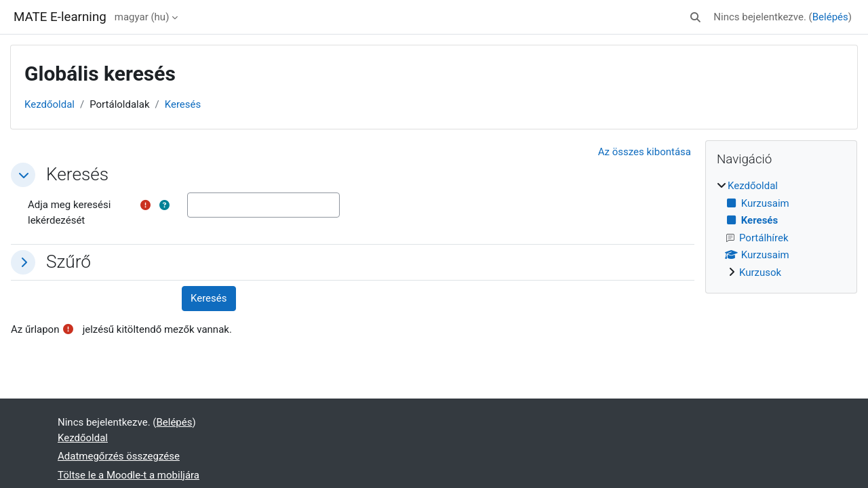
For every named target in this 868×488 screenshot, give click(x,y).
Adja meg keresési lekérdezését (69, 212)
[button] (696, 17)
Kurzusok (760, 272)
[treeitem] (781, 229)
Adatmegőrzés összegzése (119, 456)
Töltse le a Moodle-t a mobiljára (129, 475)
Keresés (183, 104)
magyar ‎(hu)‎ (142, 17)
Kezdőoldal (50, 104)
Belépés (830, 17)
